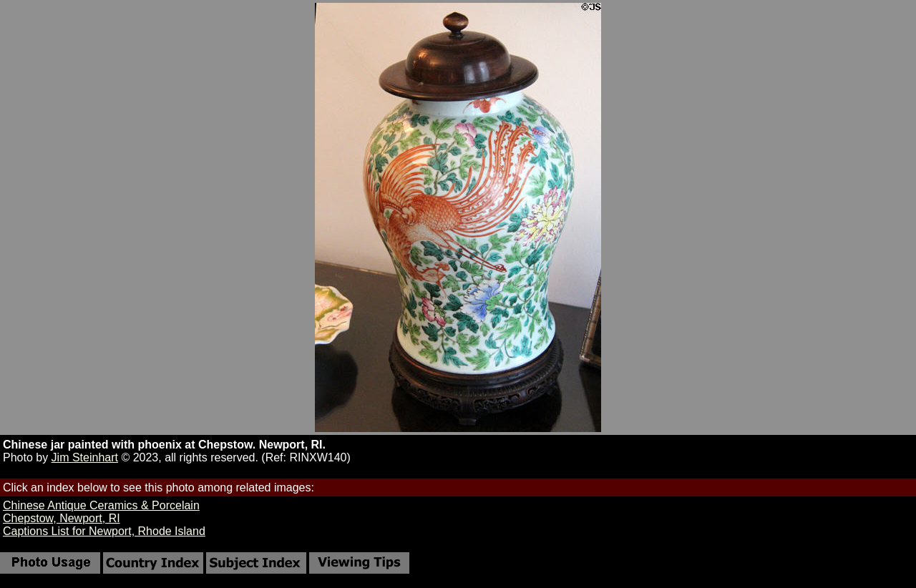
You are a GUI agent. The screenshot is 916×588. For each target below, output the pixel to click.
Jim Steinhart (85, 457)
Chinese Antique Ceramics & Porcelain (101, 505)
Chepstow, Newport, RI (62, 518)
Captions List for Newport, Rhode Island (104, 531)
